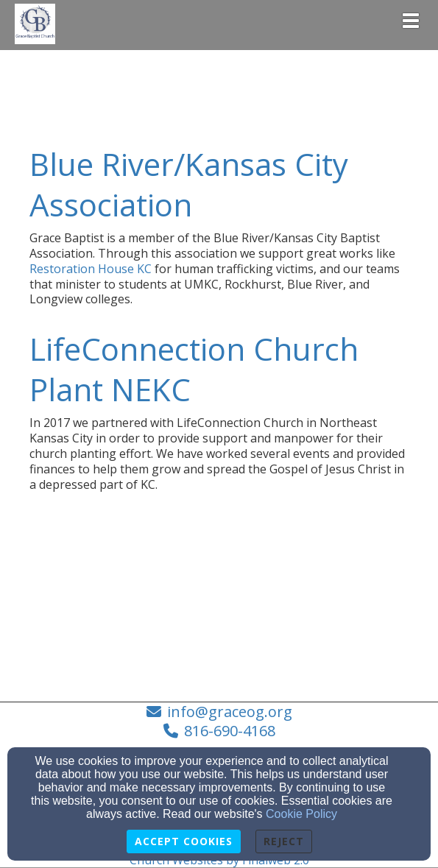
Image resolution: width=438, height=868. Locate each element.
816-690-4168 (230, 731)
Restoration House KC (91, 269)
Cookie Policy (301, 814)
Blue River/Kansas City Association (189, 184)
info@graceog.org (230, 712)
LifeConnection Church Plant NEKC (194, 369)
